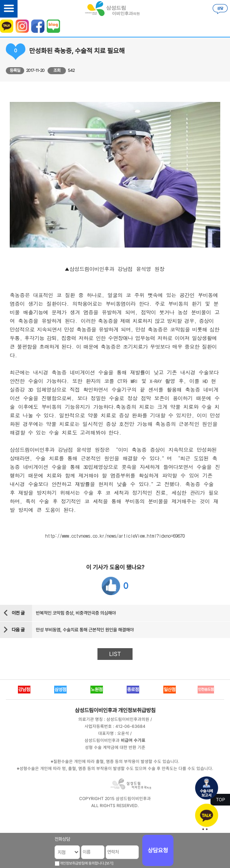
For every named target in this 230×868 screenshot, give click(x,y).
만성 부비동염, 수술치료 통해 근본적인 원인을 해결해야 (85, 630)
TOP (220, 800)
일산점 (170, 690)
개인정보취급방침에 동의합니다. (82, 863)
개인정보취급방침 (137, 710)
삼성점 (60, 690)
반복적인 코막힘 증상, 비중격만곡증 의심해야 (76, 613)
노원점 (97, 690)
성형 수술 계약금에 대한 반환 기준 (115, 748)
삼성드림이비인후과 (96, 710)
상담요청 (158, 850)
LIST (115, 654)
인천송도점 (206, 689)
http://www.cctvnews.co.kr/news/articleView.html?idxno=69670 (115, 536)
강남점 (24, 690)
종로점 (133, 690)
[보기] (109, 863)
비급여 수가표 (133, 741)
